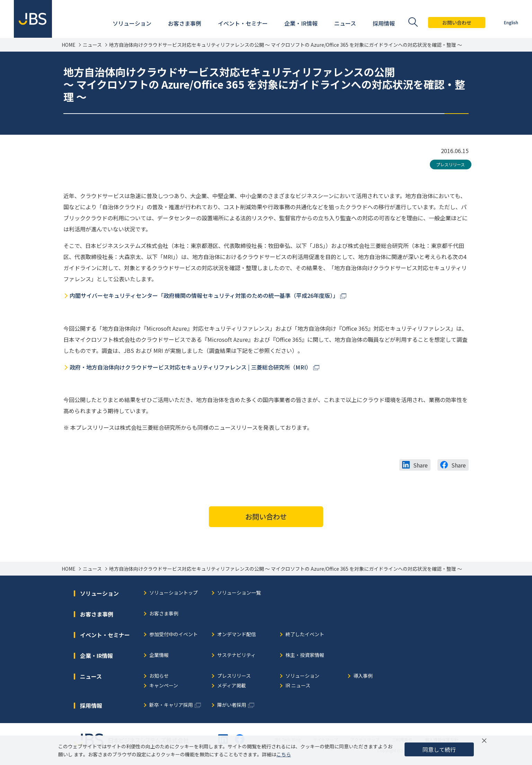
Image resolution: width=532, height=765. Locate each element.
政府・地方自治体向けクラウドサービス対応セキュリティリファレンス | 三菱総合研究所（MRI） (190, 367)
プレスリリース (450, 164)
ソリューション (302, 676)
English (511, 22)
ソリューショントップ (174, 593)
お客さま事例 (164, 614)
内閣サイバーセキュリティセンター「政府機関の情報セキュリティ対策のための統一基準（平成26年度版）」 (204, 295)
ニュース (92, 45)
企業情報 (159, 655)
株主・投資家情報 (305, 655)
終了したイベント (305, 635)
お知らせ (159, 676)
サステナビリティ (236, 655)
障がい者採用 (232, 705)
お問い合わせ (457, 23)
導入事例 (363, 676)
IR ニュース (298, 686)
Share (420, 465)
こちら (284, 754)
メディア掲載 (232, 686)
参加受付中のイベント (174, 635)
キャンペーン (164, 686)
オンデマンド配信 (237, 635)
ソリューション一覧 (239, 593)
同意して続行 (439, 749)
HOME (69, 45)
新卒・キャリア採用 (171, 705)
